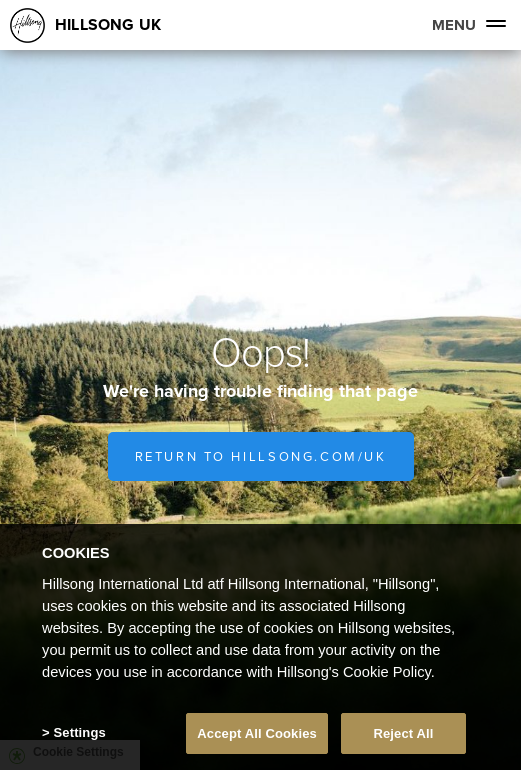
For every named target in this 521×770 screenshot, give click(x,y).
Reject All (403, 737)
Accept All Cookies (257, 737)
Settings (80, 736)
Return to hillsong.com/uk (261, 456)
